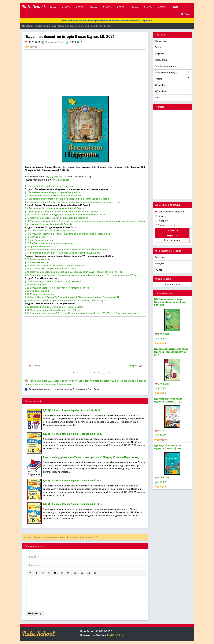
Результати (172, 235)
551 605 (161, 435)
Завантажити (86, 381)
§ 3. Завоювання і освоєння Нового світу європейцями (53, 196)
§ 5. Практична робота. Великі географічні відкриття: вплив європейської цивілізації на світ (73, 202)
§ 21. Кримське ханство (37, 262)
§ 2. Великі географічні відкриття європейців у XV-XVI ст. (54, 192)
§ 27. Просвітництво (35, 285)
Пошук (186, 14)
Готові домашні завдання (171, 212)
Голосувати (172, 231)
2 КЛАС (67, 7)
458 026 (161, 482)
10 (99, 373)
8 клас (44, 381)
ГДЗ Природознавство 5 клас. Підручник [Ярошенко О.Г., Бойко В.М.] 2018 (170, 302)
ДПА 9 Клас (161, 91)
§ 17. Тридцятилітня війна (38, 247)
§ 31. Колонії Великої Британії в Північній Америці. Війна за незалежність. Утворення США (72, 297)
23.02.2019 (162, 384)
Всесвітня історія (102, 381)
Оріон (56, 381)
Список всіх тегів (172, 285)
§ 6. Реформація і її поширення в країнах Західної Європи (55, 208)
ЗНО (157, 98)
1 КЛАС (53, 7)
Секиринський (64, 384)
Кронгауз (39, 384)
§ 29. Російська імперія (37, 291)
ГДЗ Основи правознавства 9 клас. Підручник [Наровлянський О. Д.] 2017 (171, 352)
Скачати (74, 381)
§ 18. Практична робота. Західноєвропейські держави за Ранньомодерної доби (66, 250)
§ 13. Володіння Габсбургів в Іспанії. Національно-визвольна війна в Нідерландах (67, 234)
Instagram (160, 263)
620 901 (161, 388)
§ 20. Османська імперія (37, 259)
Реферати (160, 54)
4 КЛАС (94, 7)
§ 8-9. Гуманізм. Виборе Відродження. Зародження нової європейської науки (65, 215)
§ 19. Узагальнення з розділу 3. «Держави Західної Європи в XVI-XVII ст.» (63, 253)
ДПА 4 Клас (161, 85)
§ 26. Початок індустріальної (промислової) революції (53, 281)
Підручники (172, 41)
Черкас (123, 381)
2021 (50, 381)
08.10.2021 (162, 431)
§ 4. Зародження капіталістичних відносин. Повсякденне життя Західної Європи (67, 199)
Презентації (161, 60)
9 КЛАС (162, 7)
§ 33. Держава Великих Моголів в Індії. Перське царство (54, 307)
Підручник (34, 381)
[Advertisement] (85, 72)
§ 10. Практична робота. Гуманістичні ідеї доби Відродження (56, 218)
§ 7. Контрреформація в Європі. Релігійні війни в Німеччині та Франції (61, 212)
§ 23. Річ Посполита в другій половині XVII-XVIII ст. (51, 269)
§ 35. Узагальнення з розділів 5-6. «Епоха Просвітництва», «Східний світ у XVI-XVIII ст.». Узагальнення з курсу (82, 313)
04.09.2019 (162, 478)
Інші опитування (172, 240)
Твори (158, 47)
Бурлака (132, 381)
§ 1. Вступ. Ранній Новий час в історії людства (49, 186)
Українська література (172, 66)
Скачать (64, 381)
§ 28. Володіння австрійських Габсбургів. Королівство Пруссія (57, 288)
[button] (30, 573)
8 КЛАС (149, 7)
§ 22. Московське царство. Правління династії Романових (55, 266)
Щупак (116, 381)
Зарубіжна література (172, 72)
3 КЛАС (80, 7)
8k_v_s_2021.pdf (54, 177)
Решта (176, 7)
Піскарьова (50, 384)
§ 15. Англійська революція (39, 240)
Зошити (162, 216)
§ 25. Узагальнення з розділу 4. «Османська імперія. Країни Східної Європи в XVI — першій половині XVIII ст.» (82, 275)
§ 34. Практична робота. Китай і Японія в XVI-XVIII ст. (52, 310)
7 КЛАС (135, 7)
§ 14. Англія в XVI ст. (35, 237)
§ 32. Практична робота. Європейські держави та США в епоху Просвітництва (65, 301)
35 (108, 373)
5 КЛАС (108, 7)
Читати (172, 79)
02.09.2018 (162, 334)
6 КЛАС (121, 7)
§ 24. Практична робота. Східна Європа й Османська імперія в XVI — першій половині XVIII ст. (74, 272)
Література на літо (167, 225)
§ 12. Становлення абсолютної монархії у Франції (50, 231)
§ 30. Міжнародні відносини (39, 294)
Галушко (29, 384)
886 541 (161, 339)
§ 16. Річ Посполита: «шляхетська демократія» (49, 243)
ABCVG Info (117, 635)
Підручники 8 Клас (55, 42)
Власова (142, 381)
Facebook (160, 257)
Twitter (159, 270)
